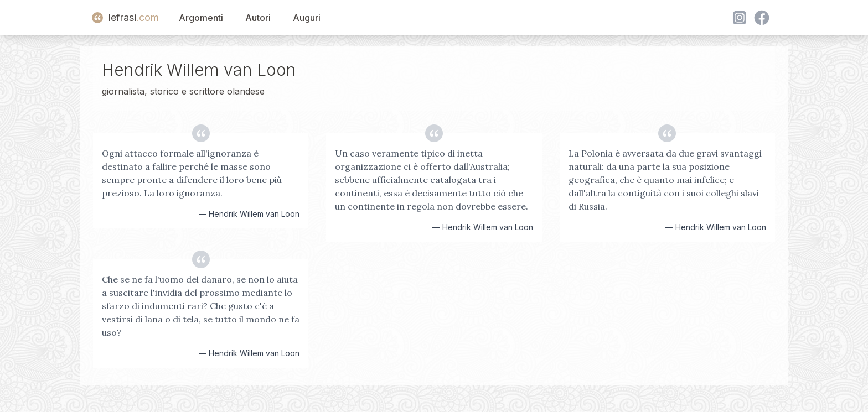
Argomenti (201, 18)
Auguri (307, 18)
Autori (258, 18)
